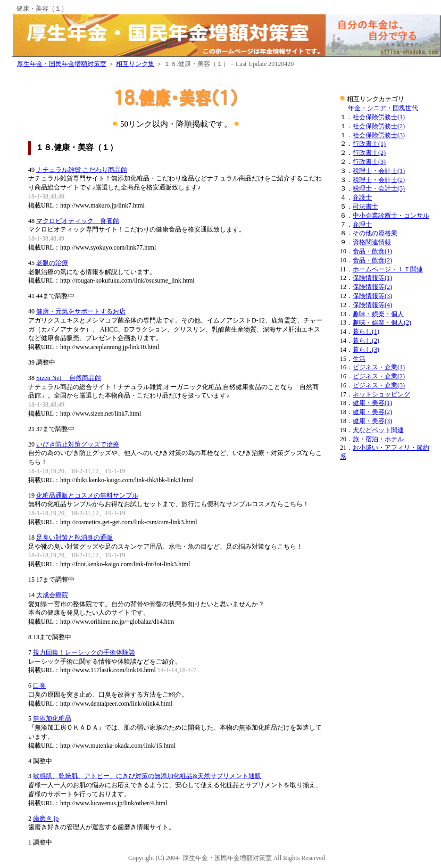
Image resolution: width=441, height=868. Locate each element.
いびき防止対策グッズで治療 (78, 444)
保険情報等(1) (372, 278)
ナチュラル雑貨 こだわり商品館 (82, 170)
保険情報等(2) (372, 287)
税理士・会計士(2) (379, 180)
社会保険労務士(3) (379, 135)
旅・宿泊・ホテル (378, 439)
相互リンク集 (135, 64)
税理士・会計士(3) (379, 188)
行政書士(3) (369, 162)
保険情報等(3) (372, 296)
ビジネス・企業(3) (379, 385)
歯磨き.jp (46, 819)
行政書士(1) (369, 144)
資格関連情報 (372, 242)
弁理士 (362, 225)
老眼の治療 (52, 263)
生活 (359, 359)
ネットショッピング (381, 394)
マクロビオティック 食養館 (78, 221)
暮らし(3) (366, 350)
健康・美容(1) (372, 403)
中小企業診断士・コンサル (391, 216)
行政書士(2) (369, 153)
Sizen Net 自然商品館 (69, 378)
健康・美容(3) (372, 421)
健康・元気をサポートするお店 (81, 311)
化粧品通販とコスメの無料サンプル (87, 495)
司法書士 (365, 206)
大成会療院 (52, 595)
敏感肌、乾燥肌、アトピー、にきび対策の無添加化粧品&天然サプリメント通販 (147, 776)
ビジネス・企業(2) (379, 376)
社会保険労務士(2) (379, 126)
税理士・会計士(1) (379, 171)
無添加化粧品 (52, 718)
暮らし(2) (366, 341)
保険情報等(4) (372, 305)
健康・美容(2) (372, 412)
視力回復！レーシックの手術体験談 (84, 652)
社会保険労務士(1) (379, 117)
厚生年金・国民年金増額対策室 (62, 64)
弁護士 (362, 197)
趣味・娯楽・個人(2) (382, 323)
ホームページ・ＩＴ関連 (388, 269)
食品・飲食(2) (372, 260)
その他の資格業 (375, 233)
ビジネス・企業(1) (379, 367)
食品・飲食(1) (372, 251)
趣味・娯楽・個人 (378, 314)
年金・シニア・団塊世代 (383, 108)
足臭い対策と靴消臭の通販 (74, 538)
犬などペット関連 (378, 430)
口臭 (39, 685)
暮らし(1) (366, 332)
